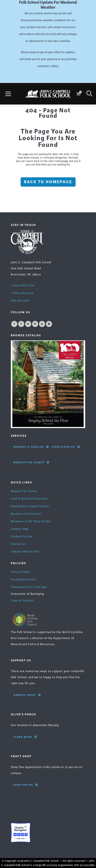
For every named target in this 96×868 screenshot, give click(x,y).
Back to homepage (48, 182)
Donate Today (27, 695)
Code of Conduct (23, 601)
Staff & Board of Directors (29, 499)
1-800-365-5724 (22, 293)
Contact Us (19, 544)
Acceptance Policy (24, 579)
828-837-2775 (20, 301)
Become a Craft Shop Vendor (31, 521)
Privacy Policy (20, 572)
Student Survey (22, 536)
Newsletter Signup (31, 462)
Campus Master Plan (25, 552)
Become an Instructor (26, 514)
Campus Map (20, 529)
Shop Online (26, 785)
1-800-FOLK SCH (23, 286)
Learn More (25, 737)
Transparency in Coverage (29, 587)
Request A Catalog (31, 447)
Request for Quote (24, 491)
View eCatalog (66, 447)
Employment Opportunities (30, 506)
